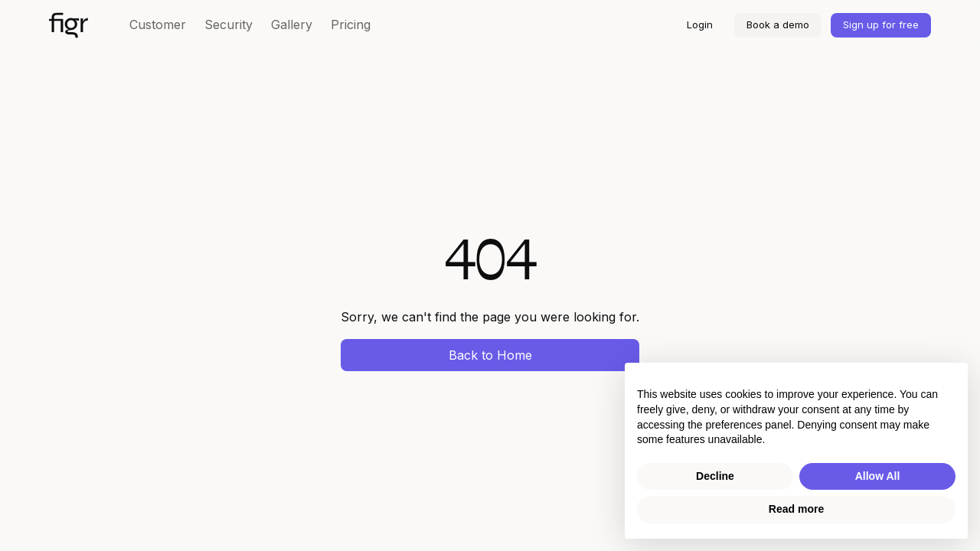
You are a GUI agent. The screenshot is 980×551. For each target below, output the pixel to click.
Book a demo (778, 24)
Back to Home (490, 355)
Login (700, 24)
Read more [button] (796, 509)
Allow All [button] (878, 476)
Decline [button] (715, 476)
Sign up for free (881, 24)
